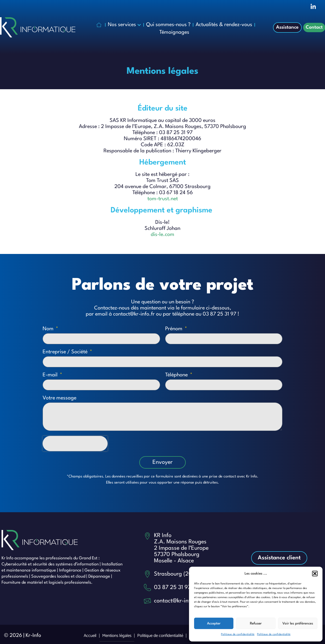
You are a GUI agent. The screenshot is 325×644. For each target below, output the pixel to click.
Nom (49, 329)
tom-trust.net (163, 199)
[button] (315, 574)
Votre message (59, 398)
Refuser (256, 623)
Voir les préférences (298, 623)
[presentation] (75, 444)
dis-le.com (162, 235)
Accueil (90, 636)
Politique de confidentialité (238, 634)
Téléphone (177, 375)
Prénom (174, 329)
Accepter (214, 623)
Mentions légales (117, 636)
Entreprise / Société (66, 352)
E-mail (51, 375)
